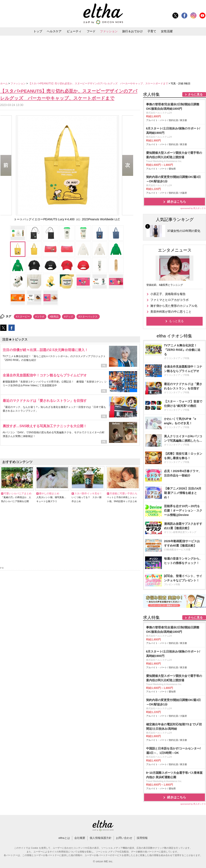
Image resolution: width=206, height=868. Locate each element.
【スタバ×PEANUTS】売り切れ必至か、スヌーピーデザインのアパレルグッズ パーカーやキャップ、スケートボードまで (99, 84)
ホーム (4, 84)
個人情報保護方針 (101, 838)
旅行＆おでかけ (133, 31)
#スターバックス (88, 317)
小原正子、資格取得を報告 (168, 294)
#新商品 (54, 317)
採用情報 (142, 838)
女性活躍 (167, 31)
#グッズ (69, 317)
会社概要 (80, 838)
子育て (152, 31)
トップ (38, 31)
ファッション (109, 31)
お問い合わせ (124, 838)
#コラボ (40, 317)
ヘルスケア (54, 31)
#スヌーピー (23, 317)
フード (91, 31)
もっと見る (176, 321)
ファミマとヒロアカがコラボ (169, 300)
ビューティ (74, 31)
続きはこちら (177, 202)
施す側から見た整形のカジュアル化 (174, 306)
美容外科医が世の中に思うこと (171, 312)
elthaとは (64, 838)
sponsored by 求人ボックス (193, 208)
